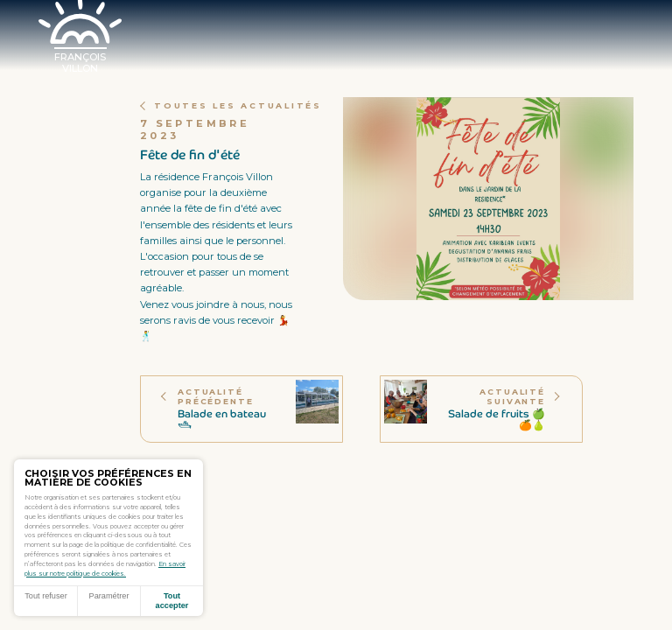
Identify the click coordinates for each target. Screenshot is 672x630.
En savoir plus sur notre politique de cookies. (105, 569)
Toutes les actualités (231, 105)
